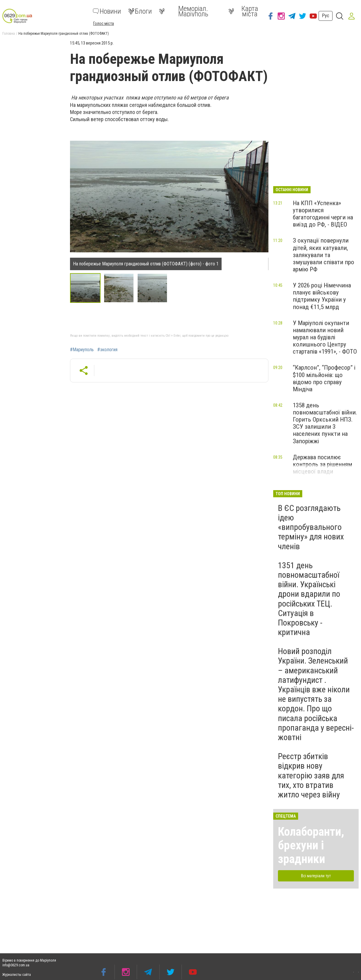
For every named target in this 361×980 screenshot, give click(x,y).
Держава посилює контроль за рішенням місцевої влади (322, 464)
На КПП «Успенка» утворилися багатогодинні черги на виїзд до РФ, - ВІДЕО (323, 214)
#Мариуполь (82, 350)
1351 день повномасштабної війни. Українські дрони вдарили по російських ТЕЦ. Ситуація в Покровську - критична (309, 599)
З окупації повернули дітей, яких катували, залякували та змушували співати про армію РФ (323, 255)
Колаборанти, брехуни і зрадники (311, 845)
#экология (107, 350)
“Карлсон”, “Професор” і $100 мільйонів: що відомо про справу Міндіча (324, 378)
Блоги (140, 11)
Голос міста (104, 23)
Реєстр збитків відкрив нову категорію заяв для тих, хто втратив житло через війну (311, 775)
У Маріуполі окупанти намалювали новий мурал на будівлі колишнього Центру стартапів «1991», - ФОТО (325, 337)
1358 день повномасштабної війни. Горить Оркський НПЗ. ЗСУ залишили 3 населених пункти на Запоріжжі (325, 423)
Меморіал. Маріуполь (184, 11)
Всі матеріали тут (316, 876)
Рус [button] (326, 16)
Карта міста (243, 11)
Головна (9, 34)
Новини (107, 11)
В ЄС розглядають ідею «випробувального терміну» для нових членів (311, 527)
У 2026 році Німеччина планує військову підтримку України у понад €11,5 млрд (322, 296)
